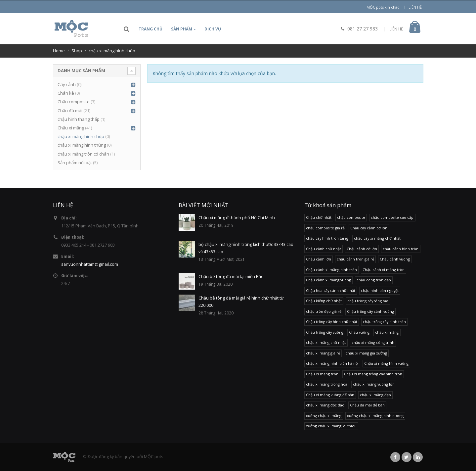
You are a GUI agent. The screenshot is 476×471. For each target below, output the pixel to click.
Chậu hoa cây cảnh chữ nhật (331, 290)
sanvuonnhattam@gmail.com (90, 264)
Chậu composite (74, 102)
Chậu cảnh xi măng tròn (384, 270)
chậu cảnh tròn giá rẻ (355, 259)
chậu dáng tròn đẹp (374, 280)
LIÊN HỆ (396, 29)
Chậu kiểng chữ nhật (324, 301)
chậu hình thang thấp (79, 119)
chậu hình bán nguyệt (380, 290)
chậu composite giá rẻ (325, 228)
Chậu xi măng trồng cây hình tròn (373, 374)
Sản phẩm (182, 29)
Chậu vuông (359, 332)
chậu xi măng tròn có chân (83, 154)
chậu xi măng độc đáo (325, 405)
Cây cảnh (67, 84)
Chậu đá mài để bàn (367, 405)
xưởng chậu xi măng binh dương (375, 416)
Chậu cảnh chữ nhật (324, 249)
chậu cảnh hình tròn (401, 249)
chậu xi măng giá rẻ (323, 353)
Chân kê (66, 93)
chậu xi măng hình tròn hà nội (332, 363)
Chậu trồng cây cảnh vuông (370, 311)
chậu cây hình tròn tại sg (327, 238)
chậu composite (351, 217)
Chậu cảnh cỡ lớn (362, 249)
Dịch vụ (213, 29)
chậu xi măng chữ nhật (326, 342)
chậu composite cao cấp (392, 217)
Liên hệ (415, 7)
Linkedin (418, 457)
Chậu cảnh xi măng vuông (328, 280)
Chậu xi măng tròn (322, 374)
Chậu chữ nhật (319, 217)
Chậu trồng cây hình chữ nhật (332, 322)
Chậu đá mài (70, 111)
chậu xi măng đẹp (375, 395)
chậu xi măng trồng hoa (327, 384)
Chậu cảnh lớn (319, 259)
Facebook (395, 457)
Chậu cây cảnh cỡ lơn (369, 228)
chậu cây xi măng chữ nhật (377, 238)
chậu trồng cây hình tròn (384, 322)
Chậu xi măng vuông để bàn (330, 395)
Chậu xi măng (71, 128)
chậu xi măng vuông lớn (374, 384)
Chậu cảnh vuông (395, 259)
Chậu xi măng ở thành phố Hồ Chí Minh (237, 218)
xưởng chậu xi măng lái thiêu (331, 426)
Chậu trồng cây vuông (325, 332)
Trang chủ (151, 29)
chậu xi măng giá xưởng (366, 353)
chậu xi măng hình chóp (81, 136)
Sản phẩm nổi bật (75, 163)
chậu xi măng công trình (373, 342)
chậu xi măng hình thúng (82, 145)
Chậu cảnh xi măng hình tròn (331, 270)
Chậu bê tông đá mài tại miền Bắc (231, 277)
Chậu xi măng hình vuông (386, 363)
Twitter (407, 457)
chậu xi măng (387, 332)
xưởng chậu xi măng (324, 416)
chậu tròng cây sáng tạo (368, 301)
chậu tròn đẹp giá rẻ (324, 311)
